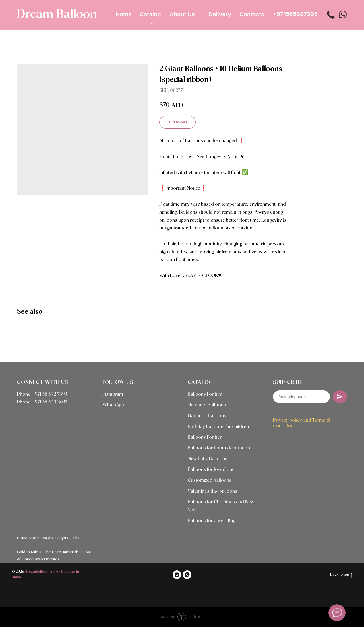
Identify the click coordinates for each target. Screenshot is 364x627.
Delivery (220, 14)
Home (124, 14)
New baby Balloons (207, 459)
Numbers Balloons (207, 405)
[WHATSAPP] (187, 575)
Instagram (113, 394)
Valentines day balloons (212, 491)
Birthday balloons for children (218, 427)
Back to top (341, 575)
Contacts (252, 14)
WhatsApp (113, 405)
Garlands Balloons (207, 416)
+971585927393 (295, 14)
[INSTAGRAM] (177, 575)
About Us (182, 14)
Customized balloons (210, 480)
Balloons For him (205, 394)
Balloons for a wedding (212, 521)
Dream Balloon (57, 15)
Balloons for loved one (211, 470)
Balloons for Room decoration (219, 448)
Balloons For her (205, 437)
